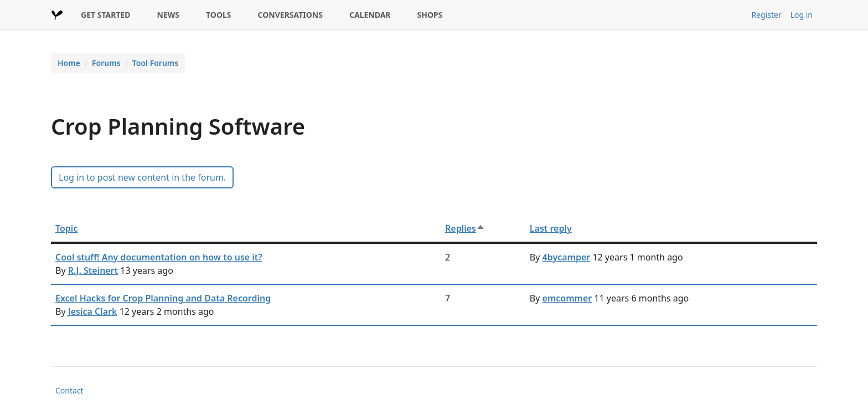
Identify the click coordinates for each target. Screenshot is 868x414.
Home (69, 63)
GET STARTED (106, 15)
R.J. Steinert (93, 270)
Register (766, 15)
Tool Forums (155, 63)
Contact (69, 390)
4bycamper (567, 257)
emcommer (567, 298)
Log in (802, 15)
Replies (465, 228)
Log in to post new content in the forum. (142, 177)
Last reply (551, 228)
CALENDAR (370, 15)
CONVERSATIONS (290, 15)
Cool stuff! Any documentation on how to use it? (159, 257)
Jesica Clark (93, 311)
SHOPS (430, 15)
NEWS (168, 15)
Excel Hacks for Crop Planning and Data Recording (163, 298)
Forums (106, 63)
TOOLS (219, 15)
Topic (66, 228)
